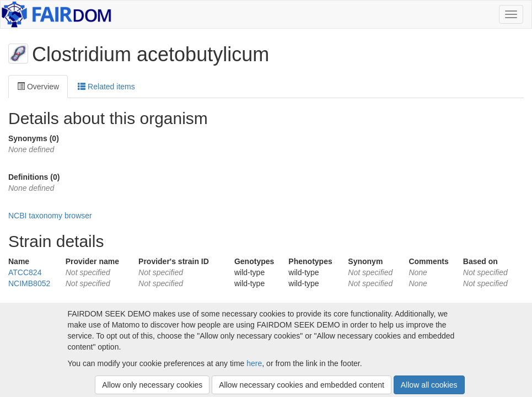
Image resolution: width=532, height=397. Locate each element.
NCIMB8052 (29, 283)
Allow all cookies (429, 385)
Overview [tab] (38, 87)
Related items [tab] (106, 87)
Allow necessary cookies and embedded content (302, 385)
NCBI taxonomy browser (50, 216)
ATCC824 (25, 272)
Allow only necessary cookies (152, 385)
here (254, 363)
